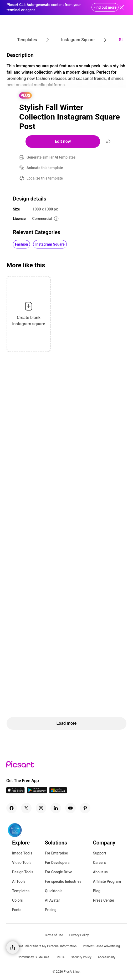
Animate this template (45, 168)
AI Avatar (52, 900)
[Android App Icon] (37, 792)
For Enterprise (57, 853)
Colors (17, 900)
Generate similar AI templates (51, 157)
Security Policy (81, 957)
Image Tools (22, 853)
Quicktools (54, 891)
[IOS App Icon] (16, 792)
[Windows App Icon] (58, 792)
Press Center (104, 900)
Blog (97, 891)
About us (100, 872)
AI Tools (19, 881)
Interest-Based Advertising (101, 946)
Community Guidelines (33, 957)
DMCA (60, 957)
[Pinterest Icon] (85, 808)
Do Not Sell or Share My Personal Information (45, 946)
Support (100, 853)
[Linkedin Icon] (56, 808)
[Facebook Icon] (12, 808)
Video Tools (22, 863)
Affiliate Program (107, 881)
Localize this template (45, 178)
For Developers (57, 863)
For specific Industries (63, 881)
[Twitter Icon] (26, 808)
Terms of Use (54, 935)
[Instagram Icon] (41, 808)
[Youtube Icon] (70, 808)
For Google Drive (59, 872)
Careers (99, 863)
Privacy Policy (79, 935)
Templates (21, 891)
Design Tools (23, 872)
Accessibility (107, 957)
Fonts (17, 910)
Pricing (51, 910)
